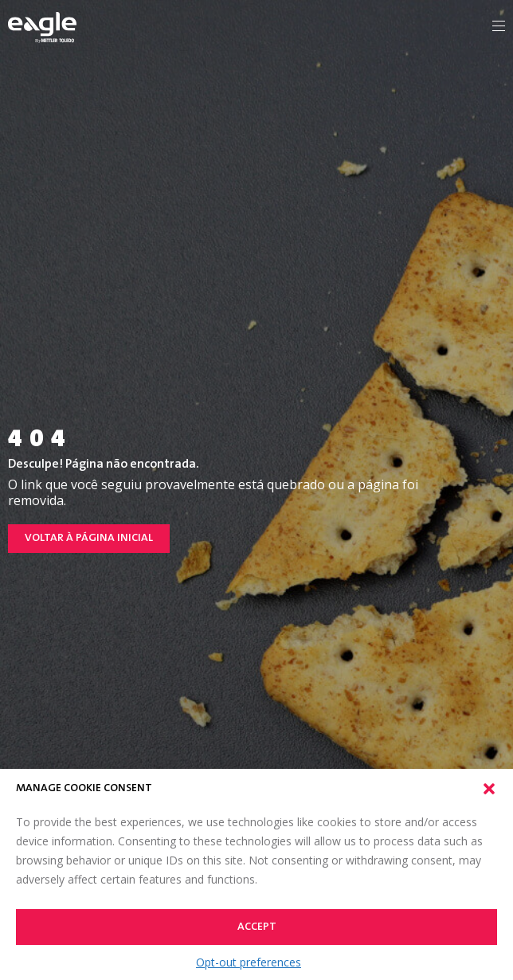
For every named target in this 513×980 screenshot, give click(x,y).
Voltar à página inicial (89, 539)
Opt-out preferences (249, 962)
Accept (257, 927)
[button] (489, 789)
